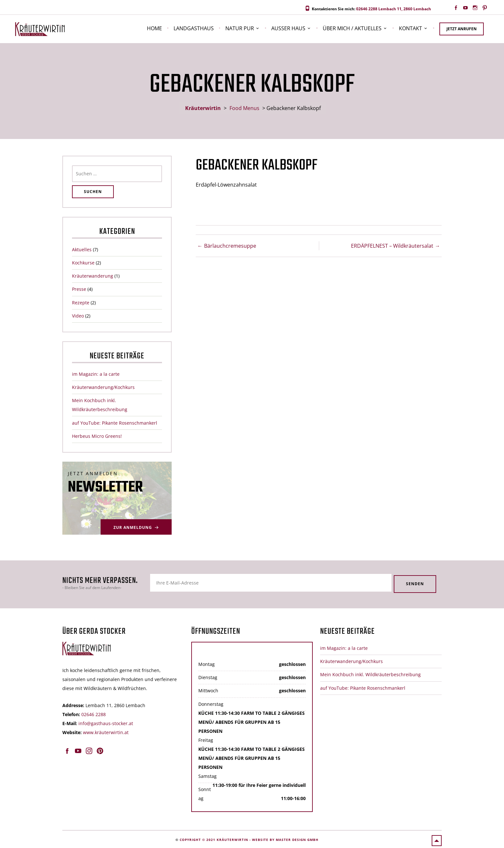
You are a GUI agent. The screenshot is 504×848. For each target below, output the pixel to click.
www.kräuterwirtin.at (106, 731)
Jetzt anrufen (462, 29)
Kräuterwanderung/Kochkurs (103, 387)
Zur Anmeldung (133, 527)
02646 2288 (367, 9)
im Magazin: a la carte (96, 374)
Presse (79, 289)
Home (154, 28)
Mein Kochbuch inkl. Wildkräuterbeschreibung (370, 674)
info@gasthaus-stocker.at (106, 722)
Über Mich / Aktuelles (352, 28)
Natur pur (240, 28)
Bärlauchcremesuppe (230, 246)
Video (78, 316)
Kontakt (410, 28)
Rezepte (81, 303)
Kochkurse (83, 263)
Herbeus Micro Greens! (97, 436)
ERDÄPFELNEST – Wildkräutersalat (392, 246)
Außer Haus (288, 28)
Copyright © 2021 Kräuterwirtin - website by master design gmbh (249, 839)
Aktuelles (82, 249)
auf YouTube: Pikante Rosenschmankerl (115, 423)
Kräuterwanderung (93, 276)
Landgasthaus (194, 28)
